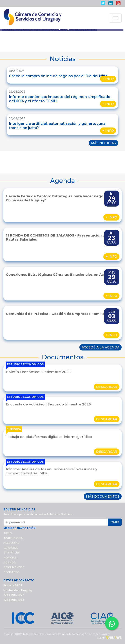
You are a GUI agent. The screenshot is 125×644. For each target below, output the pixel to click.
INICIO (8, 533)
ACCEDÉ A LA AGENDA (100, 347)
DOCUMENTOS (14, 567)
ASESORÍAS (11, 543)
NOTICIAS (10, 557)
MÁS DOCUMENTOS (103, 496)
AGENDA (10, 562)
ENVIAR (115, 522)
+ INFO (108, 79)
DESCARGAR (107, 387)
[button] (9, 162)
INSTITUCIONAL (14, 538)
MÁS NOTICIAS (103, 143)
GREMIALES (11, 552)
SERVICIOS (11, 548)
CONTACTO (11, 572)
